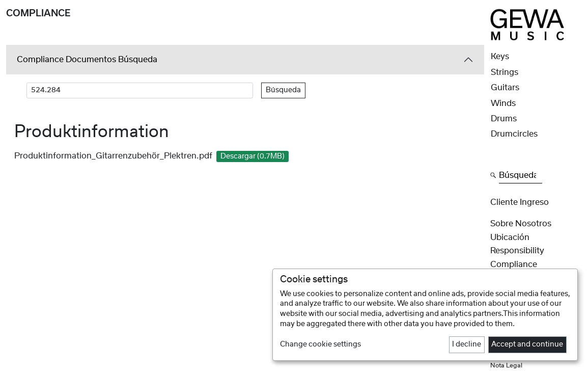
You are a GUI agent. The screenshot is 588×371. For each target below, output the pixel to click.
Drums (504, 119)
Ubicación (510, 237)
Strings (505, 72)
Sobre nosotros (521, 224)
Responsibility (517, 251)
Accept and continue (527, 344)
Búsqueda (283, 90)
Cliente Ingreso (520, 202)
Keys (500, 57)
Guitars (505, 88)
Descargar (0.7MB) (253, 156)
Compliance (514, 264)
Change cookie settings (320, 344)
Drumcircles (514, 134)
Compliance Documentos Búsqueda (87, 60)
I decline (467, 344)
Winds (503, 103)
